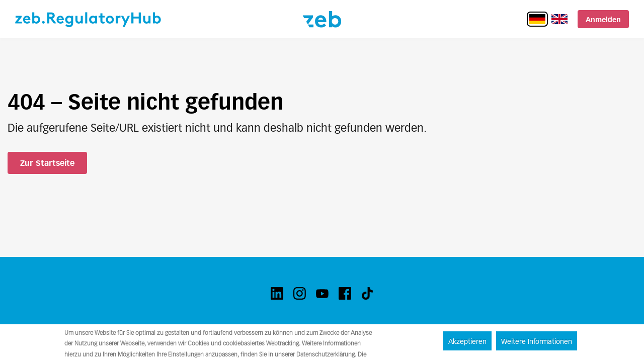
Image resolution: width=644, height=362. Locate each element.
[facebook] (345, 293)
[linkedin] (277, 293)
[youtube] (322, 293)
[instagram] (300, 293)
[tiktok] (368, 293)
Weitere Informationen (537, 341)
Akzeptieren (467, 341)
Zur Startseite (47, 163)
